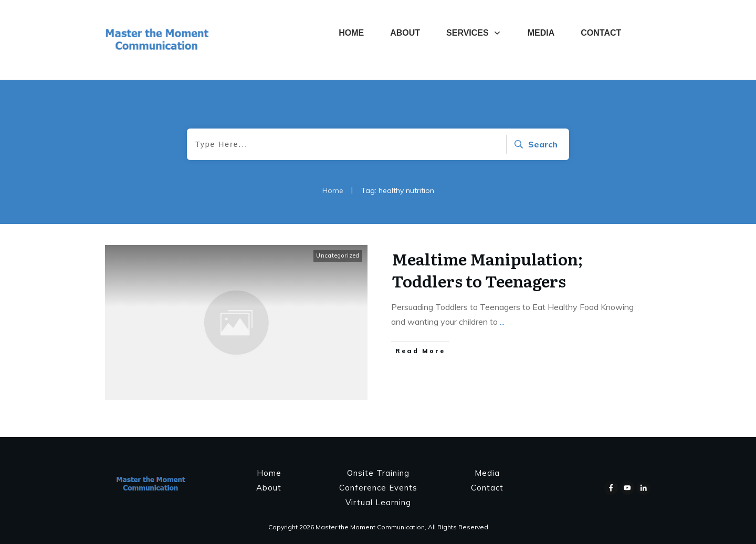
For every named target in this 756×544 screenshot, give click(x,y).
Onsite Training (378, 473)
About (269, 488)
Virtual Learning (378, 502)
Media (487, 473)
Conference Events (378, 488)
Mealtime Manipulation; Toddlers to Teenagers (487, 270)
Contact (487, 488)
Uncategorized (338, 255)
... (502, 322)
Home (269, 473)
